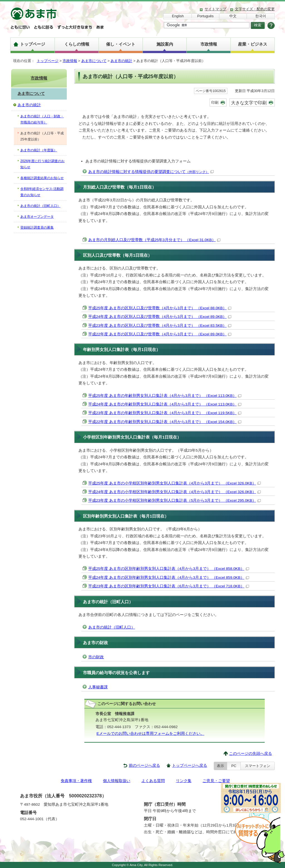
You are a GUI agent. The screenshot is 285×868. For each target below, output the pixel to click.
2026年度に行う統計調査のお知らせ (42, 164)
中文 (233, 16)
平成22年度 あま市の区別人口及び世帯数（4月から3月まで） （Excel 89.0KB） (160, 334)
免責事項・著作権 (76, 781)
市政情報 (209, 44)
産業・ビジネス (253, 44)
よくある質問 (153, 781)
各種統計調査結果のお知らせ (42, 178)
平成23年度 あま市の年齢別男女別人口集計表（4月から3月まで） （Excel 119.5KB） (165, 413)
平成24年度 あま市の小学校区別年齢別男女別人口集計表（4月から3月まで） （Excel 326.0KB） (175, 492)
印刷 (215, 102)
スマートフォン (258, 766)
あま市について (94, 61)
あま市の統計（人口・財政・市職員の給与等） (42, 119)
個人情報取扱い (117, 781)
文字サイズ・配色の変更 (255, 9)
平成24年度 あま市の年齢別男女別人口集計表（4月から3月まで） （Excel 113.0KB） (165, 404)
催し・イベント (121, 44)
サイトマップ (215, 9)
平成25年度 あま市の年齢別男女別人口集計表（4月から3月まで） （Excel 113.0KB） (165, 396)
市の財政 (96, 657)
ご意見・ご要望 (216, 781)
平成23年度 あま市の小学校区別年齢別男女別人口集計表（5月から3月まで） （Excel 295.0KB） (175, 500)
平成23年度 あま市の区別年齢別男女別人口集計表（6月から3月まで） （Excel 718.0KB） (169, 586)
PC (234, 766)
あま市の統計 (121, 61)
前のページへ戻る (144, 766)
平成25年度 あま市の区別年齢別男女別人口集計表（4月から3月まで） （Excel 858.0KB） (169, 569)
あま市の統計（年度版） (39, 150)
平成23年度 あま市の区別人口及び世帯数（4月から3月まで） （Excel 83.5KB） (160, 326)
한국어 (261, 16)
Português (206, 16)
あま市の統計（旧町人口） (112, 627)
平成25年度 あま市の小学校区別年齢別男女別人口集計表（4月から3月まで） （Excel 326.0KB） (175, 483)
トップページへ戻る (190, 766)
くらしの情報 (77, 44)
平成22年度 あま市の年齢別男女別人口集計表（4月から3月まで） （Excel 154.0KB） (165, 422)
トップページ (33, 44)
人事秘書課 (98, 687)
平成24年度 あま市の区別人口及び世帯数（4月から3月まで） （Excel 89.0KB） (160, 317)
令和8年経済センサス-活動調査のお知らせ (42, 192)
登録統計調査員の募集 (37, 227)
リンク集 (184, 781)
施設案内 (165, 44)
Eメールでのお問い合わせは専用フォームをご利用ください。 (150, 734)
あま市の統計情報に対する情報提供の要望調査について (151, 172)
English (178, 16)
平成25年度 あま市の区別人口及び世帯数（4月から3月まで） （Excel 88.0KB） (160, 308)
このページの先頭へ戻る (250, 754)
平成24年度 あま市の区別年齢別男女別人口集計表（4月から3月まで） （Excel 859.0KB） (169, 578)
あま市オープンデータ (37, 217)
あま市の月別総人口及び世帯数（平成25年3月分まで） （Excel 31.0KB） (154, 240)
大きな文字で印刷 (249, 103)
